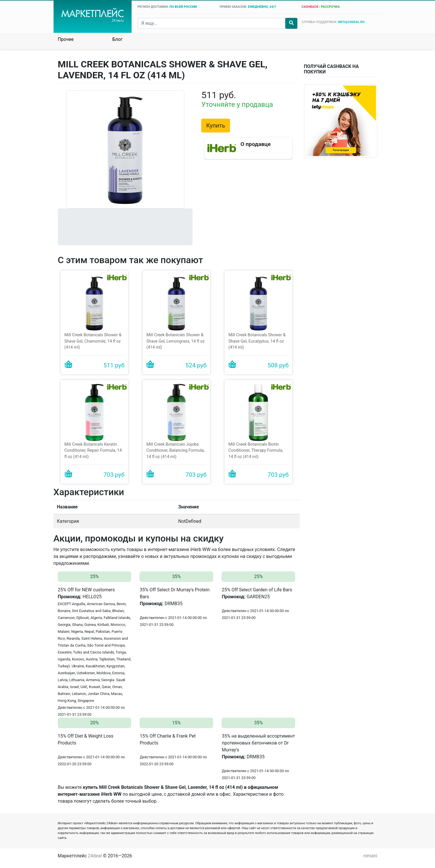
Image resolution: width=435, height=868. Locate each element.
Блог (118, 39)
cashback (310, 7)
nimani (370, 856)
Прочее (66, 39)
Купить (216, 126)
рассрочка (330, 7)
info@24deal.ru (351, 22)
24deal (95, 856)
